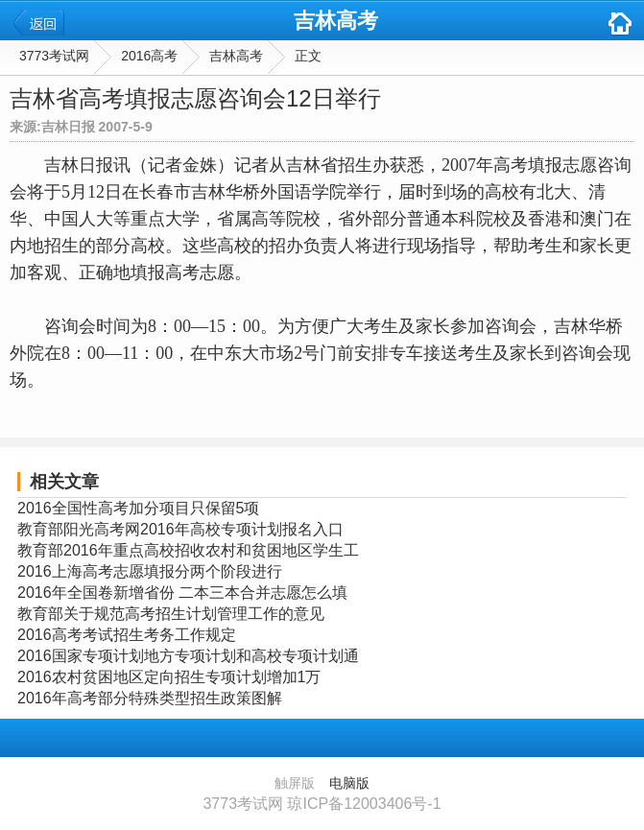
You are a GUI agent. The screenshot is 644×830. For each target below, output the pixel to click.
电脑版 (349, 783)
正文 (308, 56)
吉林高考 (336, 21)
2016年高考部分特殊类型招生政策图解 (150, 698)
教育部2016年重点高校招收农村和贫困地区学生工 (188, 550)
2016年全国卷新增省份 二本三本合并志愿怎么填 (182, 593)
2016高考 (149, 56)
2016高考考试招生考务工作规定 (127, 635)
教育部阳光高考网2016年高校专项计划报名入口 (180, 529)
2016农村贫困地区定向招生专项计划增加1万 (169, 677)
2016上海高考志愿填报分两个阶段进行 (150, 571)
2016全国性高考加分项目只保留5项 (139, 508)
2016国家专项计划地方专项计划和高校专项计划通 (188, 656)
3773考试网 (54, 56)
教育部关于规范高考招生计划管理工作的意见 (171, 614)
